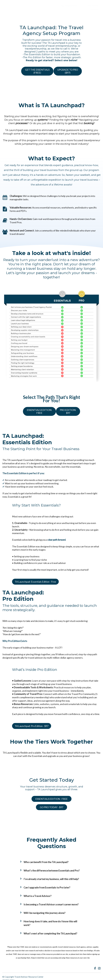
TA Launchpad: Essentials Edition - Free (35, 582)
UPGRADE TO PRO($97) (50, 76)
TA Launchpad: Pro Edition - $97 (32, 726)
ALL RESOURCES (62, 6)
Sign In (97, 6)
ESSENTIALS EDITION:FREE (37, 414)
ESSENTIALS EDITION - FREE (50, 799)
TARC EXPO (81, 6)
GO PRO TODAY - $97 (50, 805)
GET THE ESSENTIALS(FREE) (50, 68)
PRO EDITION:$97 (68, 414)
